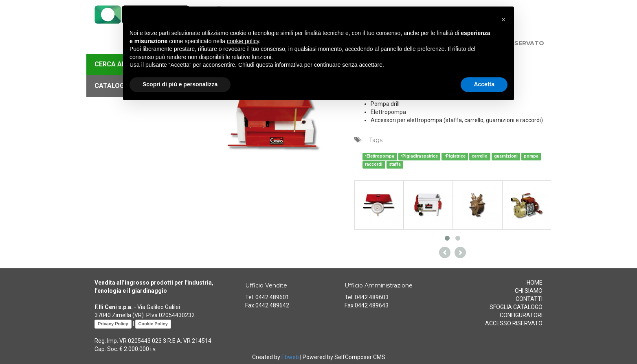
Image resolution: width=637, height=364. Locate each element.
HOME (535, 283)
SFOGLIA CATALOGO (516, 307)
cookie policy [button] (243, 41)
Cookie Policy (153, 324)
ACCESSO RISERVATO (514, 323)
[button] (503, 20)
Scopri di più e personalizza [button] (180, 84)
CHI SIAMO (529, 291)
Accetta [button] (484, 84)
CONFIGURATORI (521, 315)
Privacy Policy (113, 324)
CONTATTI (529, 299)
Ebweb (290, 357)
